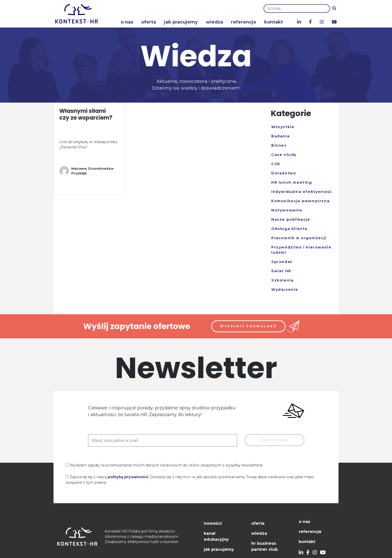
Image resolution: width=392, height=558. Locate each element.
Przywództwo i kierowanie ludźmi (301, 250)
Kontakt (274, 22)
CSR (276, 164)
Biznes (279, 145)
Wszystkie (283, 127)
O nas (127, 22)
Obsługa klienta (289, 229)
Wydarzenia (285, 290)
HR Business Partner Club (264, 546)
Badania (280, 136)
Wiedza (214, 22)
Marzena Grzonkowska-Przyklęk (87, 171)
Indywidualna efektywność (301, 192)
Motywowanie (287, 210)
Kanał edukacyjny (216, 536)
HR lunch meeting (292, 182)
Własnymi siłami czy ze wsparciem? (86, 114)
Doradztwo (284, 173)
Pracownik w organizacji (299, 238)
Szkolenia (282, 280)
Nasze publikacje (291, 219)
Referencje (244, 22)
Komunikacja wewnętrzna (300, 201)
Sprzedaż (282, 262)
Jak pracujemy (181, 22)
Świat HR (281, 271)
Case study (284, 155)
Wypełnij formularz (248, 326)
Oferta (149, 22)
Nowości (213, 523)
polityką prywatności (128, 477)
